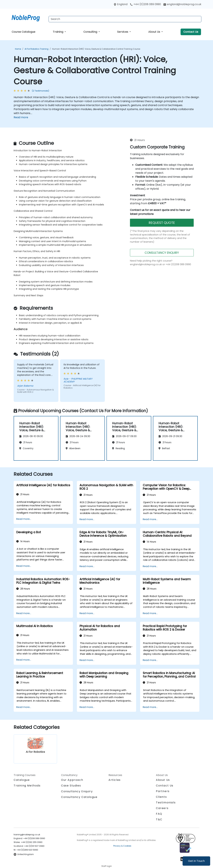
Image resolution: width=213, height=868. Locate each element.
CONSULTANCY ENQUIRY (162, 253)
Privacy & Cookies (122, 846)
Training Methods (27, 786)
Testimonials (166, 802)
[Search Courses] (125, 19)
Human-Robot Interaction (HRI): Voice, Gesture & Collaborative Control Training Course (96, 49)
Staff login (107, 866)
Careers (162, 808)
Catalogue (22, 780)
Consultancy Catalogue (79, 797)
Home (18, 49)
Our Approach (72, 780)
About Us (155, 32)
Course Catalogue (23, 32)
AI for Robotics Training (37, 49)
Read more (21, 117)
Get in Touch (196, 861)
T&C (159, 819)
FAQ (159, 814)
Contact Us (191, 32)
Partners (163, 791)
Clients (161, 797)
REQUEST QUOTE (162, 223)
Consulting (91, 32)
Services (123, 32)
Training (58, 32)
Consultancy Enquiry (77, 791)
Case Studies (71, 786)
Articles (115, 780)
